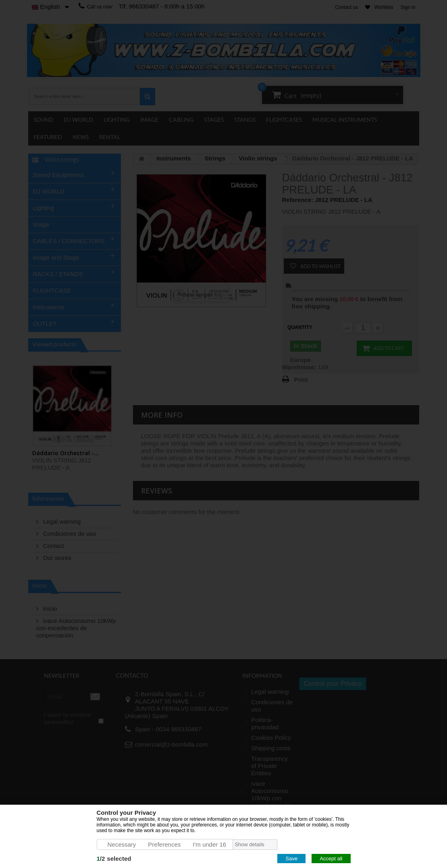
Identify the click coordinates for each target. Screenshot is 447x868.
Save (291, 859)
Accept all (331, 859)
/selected (114, 859)
